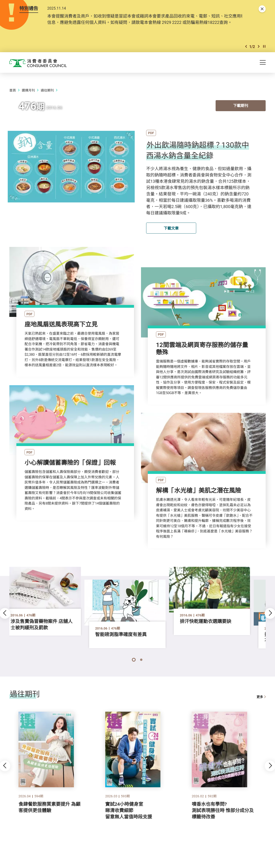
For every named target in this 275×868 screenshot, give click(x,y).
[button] (246, 53)
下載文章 (171, 235)
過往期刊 (47, 97)
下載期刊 (241, 114)
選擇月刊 (28, 97)
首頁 (13, 97)
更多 (261, 706)
